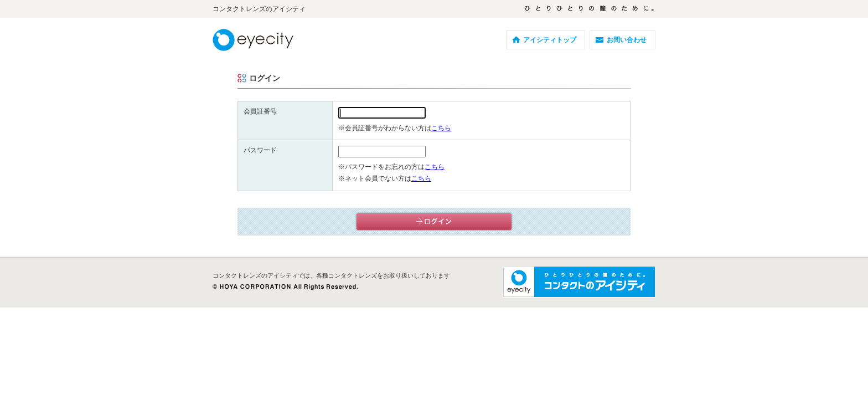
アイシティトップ (550, 40)
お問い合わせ (627, 40)
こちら (441, 128)
